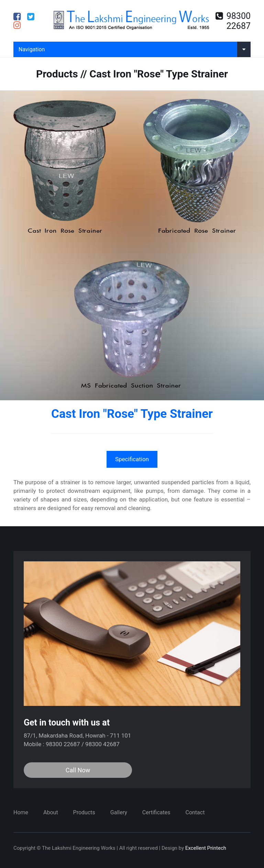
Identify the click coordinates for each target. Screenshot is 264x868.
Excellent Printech (206, 848)
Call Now (78, 770)
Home (21, 812)
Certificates (156, 812)
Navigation (135, 49)
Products (84, 812)
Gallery (119, 812)
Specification (132, 459)
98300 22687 (233, 21)
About (51, 812)
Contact (195, 812)
